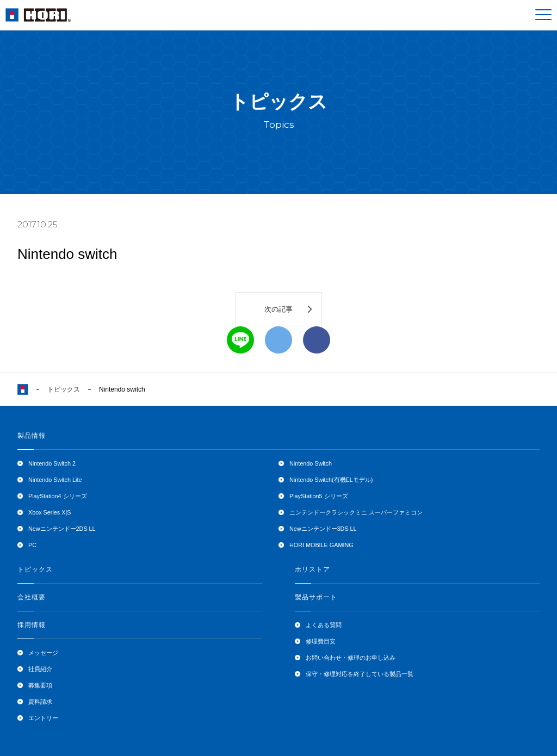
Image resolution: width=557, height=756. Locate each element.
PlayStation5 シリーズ (319, 496)
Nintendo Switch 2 (52, 463)
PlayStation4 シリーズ (58, 496)
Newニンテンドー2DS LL (62, 529)
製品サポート (316, 597)
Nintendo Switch (311, 463)
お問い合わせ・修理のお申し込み (351, 658)
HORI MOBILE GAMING (321, 545)
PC (32, 545)
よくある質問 (324, 625)
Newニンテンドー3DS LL (323, 529)
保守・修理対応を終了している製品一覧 (360, 674)
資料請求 (40, 702)
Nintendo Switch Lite (55, 480)
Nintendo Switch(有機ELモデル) (331, 480)
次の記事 (278, 309)
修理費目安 (321, 641)
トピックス (64, 389)
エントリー (43, 718)
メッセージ (43, 653)
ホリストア (312, 569)
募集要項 (40, 685)
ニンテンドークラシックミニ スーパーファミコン (356, 512)
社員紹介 (40, 669)
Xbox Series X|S (49, 512)
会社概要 (32, 597)
